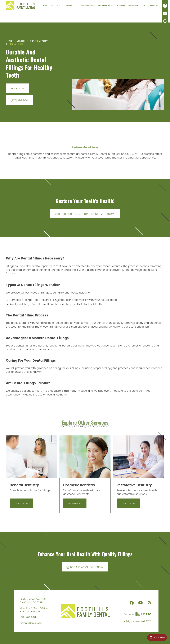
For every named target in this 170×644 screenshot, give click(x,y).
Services (21, 41)
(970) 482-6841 (28, 617)
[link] (21, 5)
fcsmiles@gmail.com (31, 623)
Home (9, 41)
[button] (56, 5)
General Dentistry (39, 41)
